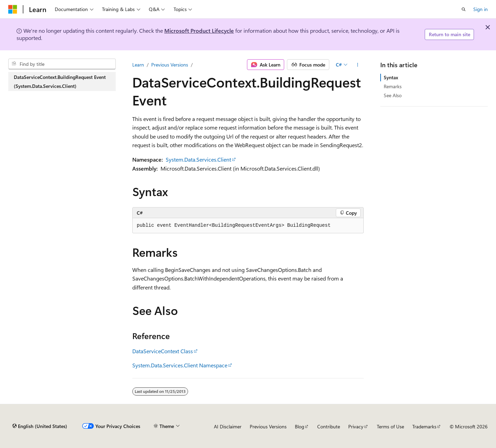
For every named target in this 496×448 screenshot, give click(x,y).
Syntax (391, 77)
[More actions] (358, 65)
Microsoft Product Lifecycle (199, 30)
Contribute (329, 426)
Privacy (356, 426)
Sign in (480, 9)
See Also (393, 95)
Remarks (393, 86)
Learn (138, 65)
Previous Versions (170, 65)
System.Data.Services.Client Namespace (180, 365)
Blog (299, 426)
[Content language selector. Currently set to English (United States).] (40, 426)
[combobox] (62, 64)
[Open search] (464, 9)
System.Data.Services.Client (198, 159)
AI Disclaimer (228, 426)
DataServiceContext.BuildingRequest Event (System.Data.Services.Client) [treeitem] (60, 82)
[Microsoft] (13, 9)
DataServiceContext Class (163, 351)
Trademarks (424, 426)
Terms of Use (390, 426)
